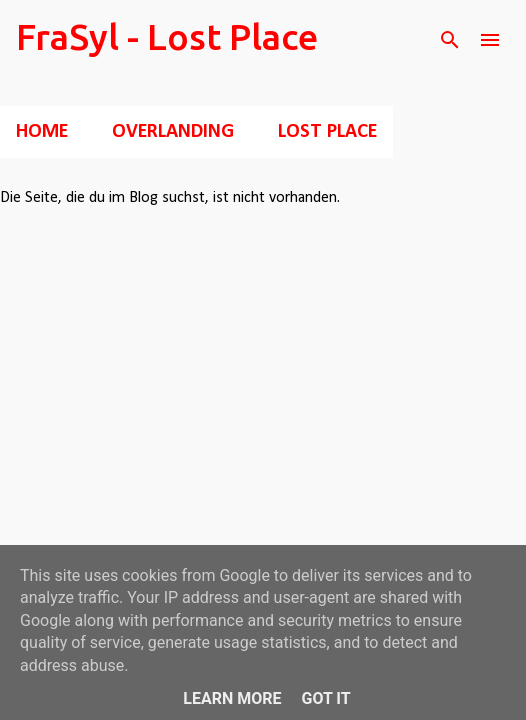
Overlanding (173, 132)
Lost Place (327, 132)
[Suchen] (450, 40)
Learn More (232, 698)
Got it (325, 698)
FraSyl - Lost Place (167, 36)
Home (42, 132)
